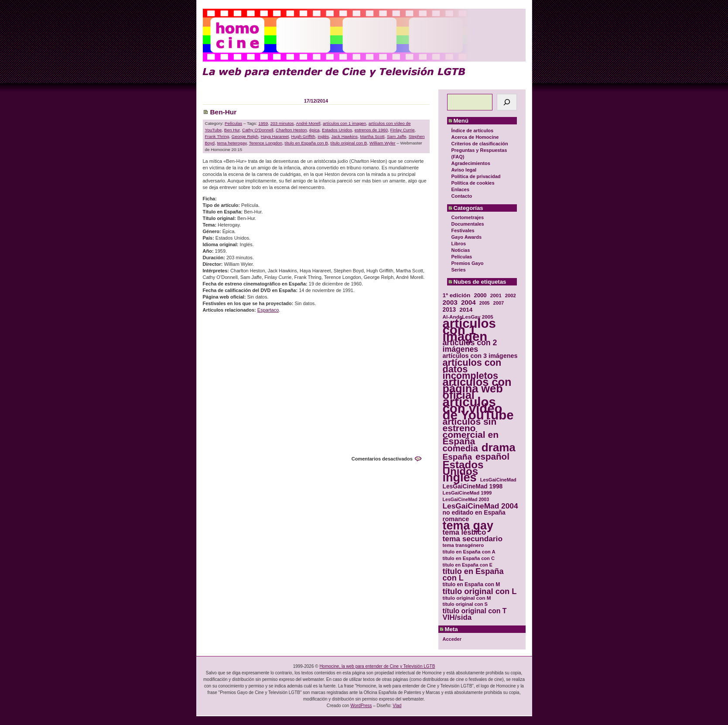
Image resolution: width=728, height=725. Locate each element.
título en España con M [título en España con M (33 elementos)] (472, 584)
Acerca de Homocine (475, 137)
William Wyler (383, 143)
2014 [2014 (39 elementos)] (466, 310)
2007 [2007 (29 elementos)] (499, 303)
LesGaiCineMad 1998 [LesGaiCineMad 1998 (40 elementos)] (473, 486)
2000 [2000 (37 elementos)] (480, 295)
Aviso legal (464, 170)
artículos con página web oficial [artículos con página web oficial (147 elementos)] (477, 389)
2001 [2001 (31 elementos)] (496, 295)
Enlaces (461, 189)
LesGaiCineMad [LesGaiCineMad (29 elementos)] (498, 480)
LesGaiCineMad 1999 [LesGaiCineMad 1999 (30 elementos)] (467, 493)
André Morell (308, 123)
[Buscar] (507, 102)
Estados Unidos (337, 130)
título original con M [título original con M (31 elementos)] (467, 598)
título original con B (349, 143)
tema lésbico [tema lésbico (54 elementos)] (465, 532)
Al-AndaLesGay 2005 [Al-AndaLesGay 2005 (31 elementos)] (468, 317)
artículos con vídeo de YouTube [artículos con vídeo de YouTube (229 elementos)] (478, 408)
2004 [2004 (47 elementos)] (468, 302)
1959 (263, 123)
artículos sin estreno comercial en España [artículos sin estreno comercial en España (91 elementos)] (471, 431)
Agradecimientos (471, 163)
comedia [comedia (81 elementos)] (460, 448)
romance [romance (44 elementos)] (456, 519)
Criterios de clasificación (480, 144)
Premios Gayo (468, 263)
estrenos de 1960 (371, 130)
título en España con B (306, 143)
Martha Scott (372, 136)
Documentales (468, 224)
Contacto (462, 196)
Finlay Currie (403, 130)
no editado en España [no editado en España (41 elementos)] (474, 513)
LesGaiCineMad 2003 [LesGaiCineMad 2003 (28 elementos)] (466, 499)
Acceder (452, 639)
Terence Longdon (266, 143)
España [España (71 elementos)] (457, 457)
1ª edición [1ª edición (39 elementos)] (457, 295)
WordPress (361, 706)
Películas (462, 257)
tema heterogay (232, 143)
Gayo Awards (467, 237)
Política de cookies (473, 183)
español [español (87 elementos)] (492, 456)
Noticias (461, 250)
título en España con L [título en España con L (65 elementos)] (473, 575)
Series (459, 270)
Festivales (463, 230)
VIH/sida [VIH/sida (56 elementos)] (457, 617)
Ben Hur (232, 130)
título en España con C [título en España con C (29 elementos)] (469, 558)
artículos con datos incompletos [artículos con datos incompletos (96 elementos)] (472, 369)
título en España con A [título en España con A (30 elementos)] (469, 552)
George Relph (245, 136)
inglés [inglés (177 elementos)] (460, 478)
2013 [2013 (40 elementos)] (449, 310)
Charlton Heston (291, 130)
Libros (459, 244)
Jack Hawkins (345, 136)
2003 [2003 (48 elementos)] (450, 302)
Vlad (397, 706)
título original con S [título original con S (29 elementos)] (465, 604)
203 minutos (282, 123)
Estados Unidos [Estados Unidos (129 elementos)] (463, 468)
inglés (323, 136)
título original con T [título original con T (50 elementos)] (475, 611)
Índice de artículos (473, 131)
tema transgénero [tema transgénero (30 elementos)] (463, 545)
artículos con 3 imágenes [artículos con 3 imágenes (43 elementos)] (480, 356)
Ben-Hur (224, 112)
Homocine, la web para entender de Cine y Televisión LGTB (377, 666)
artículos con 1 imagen (344, 123)
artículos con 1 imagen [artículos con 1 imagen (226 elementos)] (469, 330)
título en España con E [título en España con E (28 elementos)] (468, 565)
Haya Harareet (275, 136)
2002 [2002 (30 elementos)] (511, 295)
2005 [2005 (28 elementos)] (485, 303)
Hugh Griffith (303, 136)
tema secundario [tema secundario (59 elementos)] (473, 539)
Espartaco (268, 310)
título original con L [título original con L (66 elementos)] (480, 591)
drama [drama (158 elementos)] (499, 448)
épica (314, 130)
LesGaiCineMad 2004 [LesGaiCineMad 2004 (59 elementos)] (480, 506)
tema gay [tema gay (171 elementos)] (468, 526)
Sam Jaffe (396, 136)
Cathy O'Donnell (258, 130)
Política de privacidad (476, 176)
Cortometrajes (468, 217)
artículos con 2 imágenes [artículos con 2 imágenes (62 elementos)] (470, 346)
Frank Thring (217, 136)
